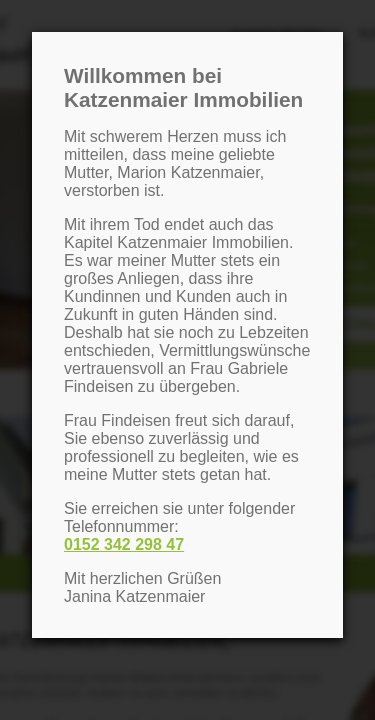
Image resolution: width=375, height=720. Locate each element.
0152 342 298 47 (124, 544)
